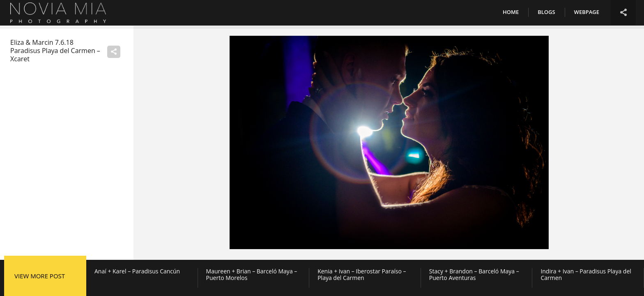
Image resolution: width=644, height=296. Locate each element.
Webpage (587, 12)
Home (511, 12)
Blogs (546, 12)
